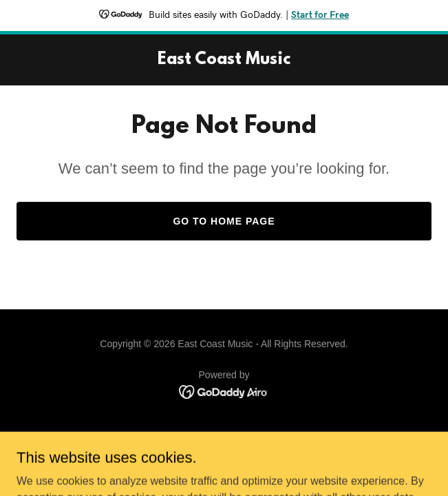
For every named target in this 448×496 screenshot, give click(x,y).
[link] (224, 60)
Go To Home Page (224, 221)
